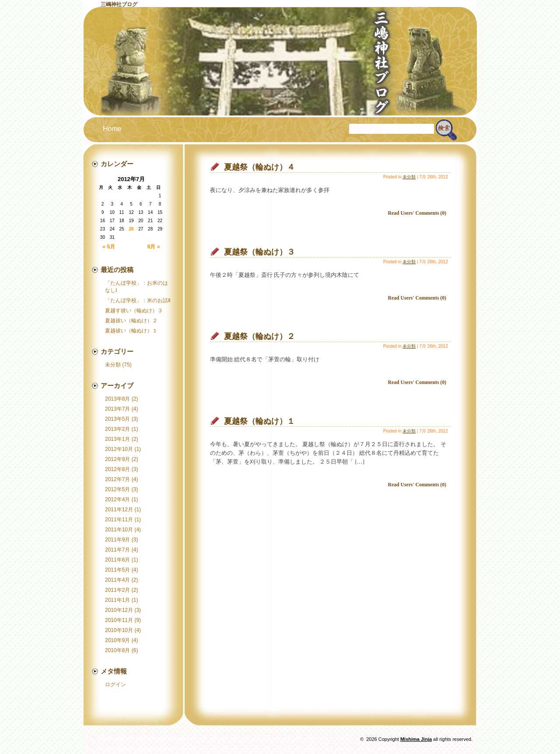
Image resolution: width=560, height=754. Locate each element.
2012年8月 (117, 469)
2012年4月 (117, 499)
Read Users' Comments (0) (417, 213)
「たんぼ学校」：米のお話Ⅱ (138, 300)
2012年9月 (117, 459)
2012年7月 (117, 479)
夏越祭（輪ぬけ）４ (259, 167)
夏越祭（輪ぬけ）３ (259, 252)
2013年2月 (117, 429)
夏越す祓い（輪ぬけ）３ (134, 311)
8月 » (154, 247)
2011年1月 (117, 600)
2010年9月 (117, 640)
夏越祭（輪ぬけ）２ (259, 336)
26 (131, 229)
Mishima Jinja (416, 739)
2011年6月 (117, 560)
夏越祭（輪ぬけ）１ (259, 421)
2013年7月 (117, 409)
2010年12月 (119, 610)
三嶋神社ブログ (119, 4)
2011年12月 (119, 510)
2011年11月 (119, 520)
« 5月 (109, 247)
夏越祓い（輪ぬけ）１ (131, 331)
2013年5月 (117, 419)
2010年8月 (117, 650)
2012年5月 (117, 489)
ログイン (115, 684)
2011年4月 (117, 580)
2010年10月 (119, 630)
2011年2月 (117, 590)
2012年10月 (119, 449)
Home (112, 129)
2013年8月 (117, 399)
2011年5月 (117, 570)
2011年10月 (119, 530)
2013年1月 (117, 439)
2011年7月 (117, 550)
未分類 (113, 365)
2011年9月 (117, 540)
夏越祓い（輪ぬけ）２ (131, 321)
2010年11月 (119, 620)
